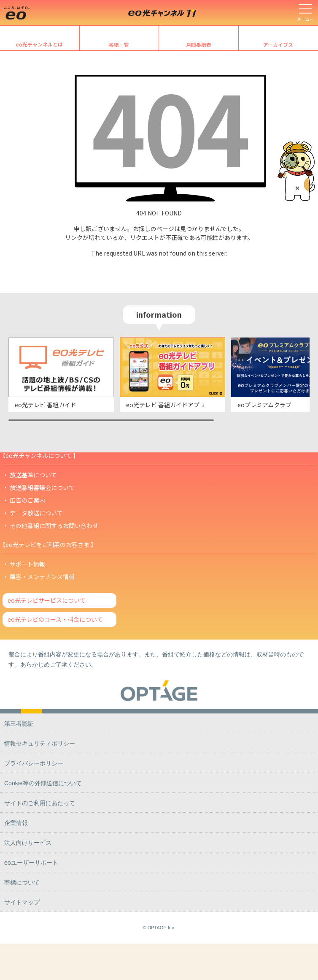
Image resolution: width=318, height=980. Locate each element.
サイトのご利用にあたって (40, 803)
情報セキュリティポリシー (40, 743)
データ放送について (36, 513)
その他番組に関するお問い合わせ (54, 525)
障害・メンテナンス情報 (42, 577)
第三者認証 (19, 724)
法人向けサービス (28, 843)
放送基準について (33, 475)
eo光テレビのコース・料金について (55, 619)
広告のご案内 (27, 500)
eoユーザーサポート (31, 863)
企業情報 (16, 823)
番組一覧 (119, 45)
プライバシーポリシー (34, 763)
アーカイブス (278, 45)
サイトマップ (22, 902)
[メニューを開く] (305, 13)
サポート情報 (27, 564)
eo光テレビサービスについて (47, 600)
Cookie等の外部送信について (43, 783)
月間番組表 (199, 45)
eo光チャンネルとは (39, 44)
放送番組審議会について (42, 487)
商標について (22, 882)
